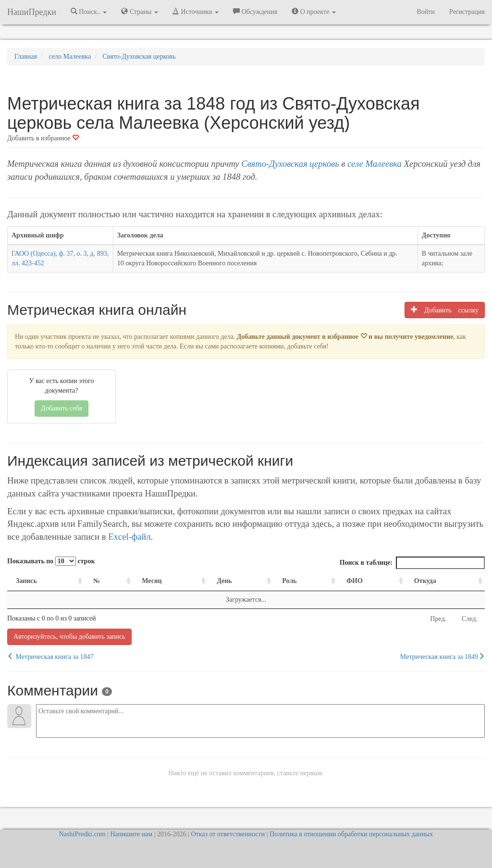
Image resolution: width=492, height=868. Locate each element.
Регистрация (467, 12)
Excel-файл (129, 537)
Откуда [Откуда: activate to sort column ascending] (425, 581)
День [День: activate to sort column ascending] (224, 581)
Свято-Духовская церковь (290, 164)
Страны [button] (140, 12)
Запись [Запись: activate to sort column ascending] (26, 581)
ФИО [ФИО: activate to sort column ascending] (355, 581)
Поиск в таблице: (412, 563)
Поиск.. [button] (89, 12)
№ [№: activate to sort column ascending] (97, 581)
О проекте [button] (314, 12)
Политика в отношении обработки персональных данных (351, 834)
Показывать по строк (51, 561)
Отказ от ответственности (228, 834)
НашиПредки (32, 12)
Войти (425, 12)
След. (470, 619)
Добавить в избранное (43, 138)
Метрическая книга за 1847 (50, 657)
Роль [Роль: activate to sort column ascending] (289, 581)
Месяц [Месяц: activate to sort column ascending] (152, 581)
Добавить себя (61, 408)
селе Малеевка (375, 164)
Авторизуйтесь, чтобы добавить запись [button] (69, 637)
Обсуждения (255, 12)
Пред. (438, 619)
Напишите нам (131, 834)
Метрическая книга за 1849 (443, 657)
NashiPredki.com (82, 834)
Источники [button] (196, 12)
